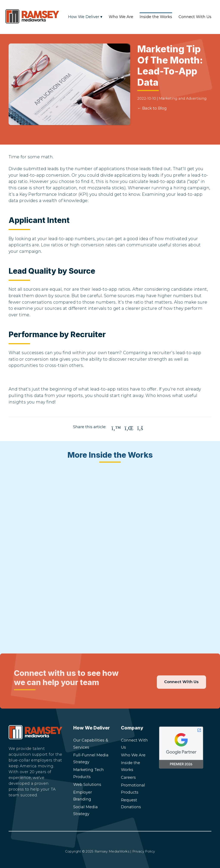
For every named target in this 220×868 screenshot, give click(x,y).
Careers (128, 777)
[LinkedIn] (15, 812)
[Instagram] (26, 812)
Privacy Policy (144, 851)
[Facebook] (38, 812)
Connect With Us (195, 17)
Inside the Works (156, 17)
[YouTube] (50, 812)
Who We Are (121, 17)
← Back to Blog (152, 114)
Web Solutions (87, 784)
